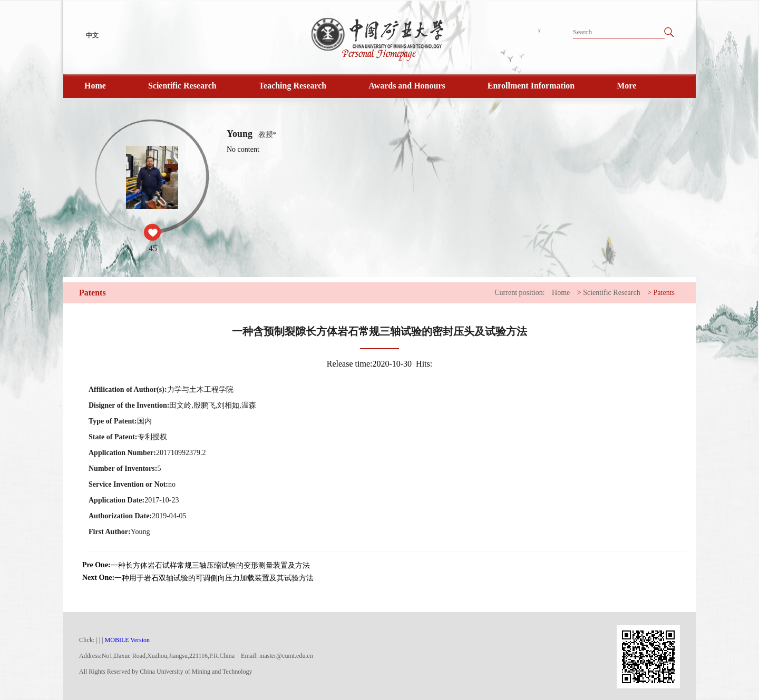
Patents (664, 293)
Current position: (519, 293)
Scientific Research (182, 86)
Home (95, 86)
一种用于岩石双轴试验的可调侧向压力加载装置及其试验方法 (214, 578)
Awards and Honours (407, 86)
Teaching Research (293, 86)
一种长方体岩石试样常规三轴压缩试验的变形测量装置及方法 (210, 565)
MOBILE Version (127, 640)
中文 (92, 35)
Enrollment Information (531, 86)
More (626, 86)
